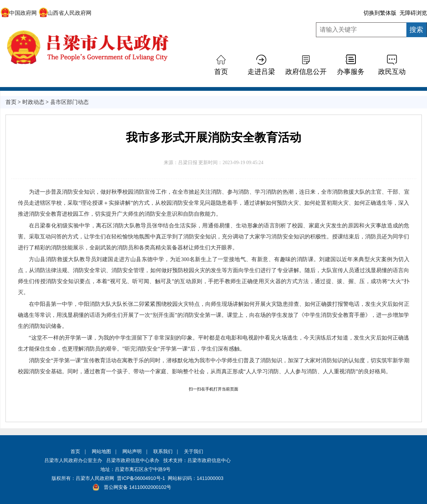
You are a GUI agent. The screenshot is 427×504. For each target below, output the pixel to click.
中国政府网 (19, 13)
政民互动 (392, 72)
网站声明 (132, 451)
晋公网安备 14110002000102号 (138, 487)
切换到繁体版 (380, 13)
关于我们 (194, 451)
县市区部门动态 (69, 102)
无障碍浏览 (413, 13)
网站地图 (101, 451)
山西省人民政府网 (65, 13)
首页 (221, 72)
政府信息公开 (306, 72)
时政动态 (33, 102)
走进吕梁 (261, 72)
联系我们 (163, 451)
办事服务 (351, 72)
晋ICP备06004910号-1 (141, 478)
